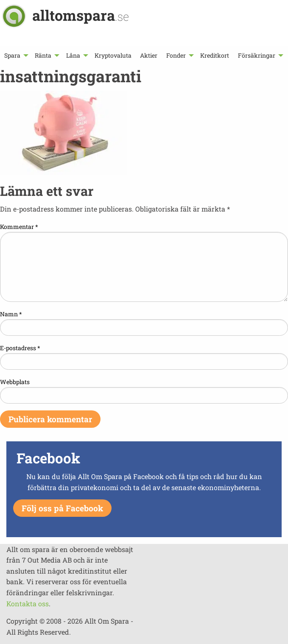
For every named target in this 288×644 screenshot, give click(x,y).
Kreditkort (215, 55)
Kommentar (19, 227)
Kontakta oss (28, 604)
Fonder (176, 55)
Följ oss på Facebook (62, 508)
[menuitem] (15, 55)
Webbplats (15, 382)
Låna (73, 55)
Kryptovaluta (113, 55)
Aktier (149, 55)
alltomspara (81, 15)
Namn (11, 314)
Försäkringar (257, 55)
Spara (12, 55)
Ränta (43, 55)
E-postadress (20, 348)
